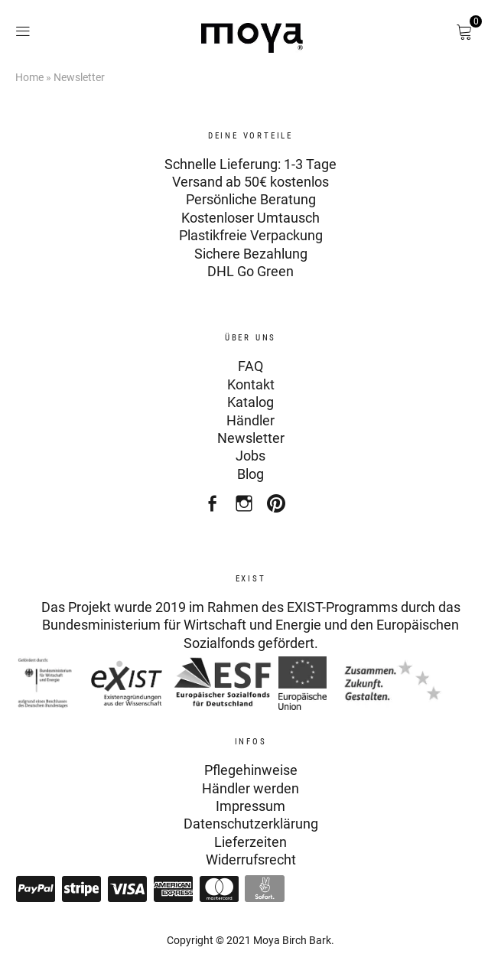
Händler (250, 420)
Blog (250, 474)
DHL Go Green (250, 271)
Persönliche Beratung (251, 199)
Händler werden (250, 788)
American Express (173, 889)
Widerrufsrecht (251, 860)
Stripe (81, 889)
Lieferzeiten (250, 842)
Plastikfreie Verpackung (251, 235)
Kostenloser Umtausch (250, 218)
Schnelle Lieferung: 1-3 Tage (250, 164)
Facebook (214, 508)
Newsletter (251, 438)
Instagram (246, 508)
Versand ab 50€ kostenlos (250, 182)
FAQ (250, 366)
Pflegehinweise (251, 770)
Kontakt (251, 384)
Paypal (35, 889)
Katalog (250, 402)
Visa (127, 889)
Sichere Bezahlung (251, 254)
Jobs (250, 456)
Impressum (250, 806)
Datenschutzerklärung (251, 824)
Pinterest (278, 508)
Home (29, 77)
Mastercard (219, 889)
